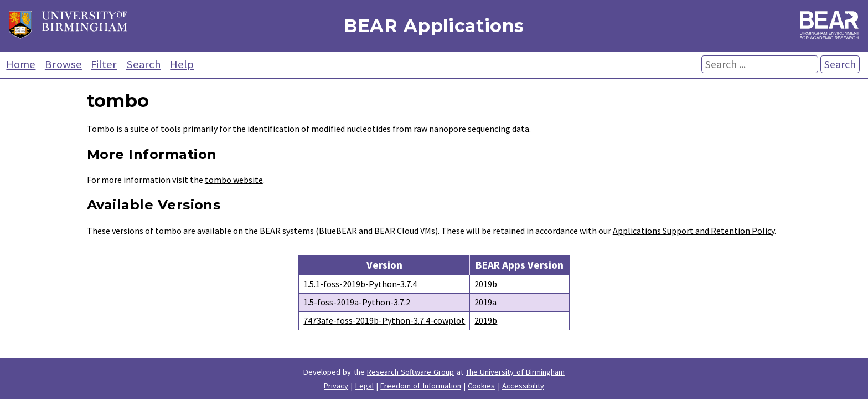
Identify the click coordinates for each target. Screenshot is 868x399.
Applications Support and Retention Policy (694, 231)
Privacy (336, 386)
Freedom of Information (421, 386)
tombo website (234, 180)
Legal (365, 386)
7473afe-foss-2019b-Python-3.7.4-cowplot (384, 320)
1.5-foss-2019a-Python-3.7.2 (357, 302)
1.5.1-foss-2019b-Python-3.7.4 (360, 284)
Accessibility (523, 386)
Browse (63, 64)
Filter (104, 64)
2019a (485, 302)
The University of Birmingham (515, 372)
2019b (486, 284)
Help (182, 64)
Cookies (481, 386)
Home (21, 64)
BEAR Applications (434, 26)
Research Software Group (411, 372)
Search (144, 64)
